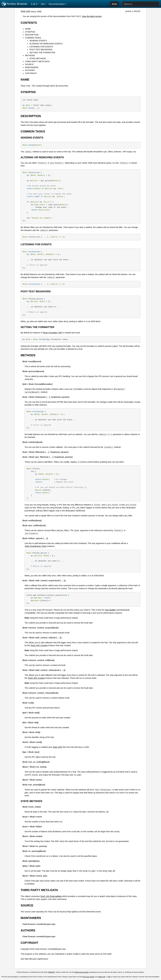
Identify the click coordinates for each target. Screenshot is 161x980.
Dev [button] (43, 4)
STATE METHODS (38, 58)
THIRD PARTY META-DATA (37, 61)
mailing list (102, 977)
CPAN (39, 11)
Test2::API (57, 747)
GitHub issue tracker (82, 972)
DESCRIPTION (32, 35)
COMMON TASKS (33, 38)
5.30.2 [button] (34, 4)
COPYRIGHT (31, 73)
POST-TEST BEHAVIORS (41, 50)
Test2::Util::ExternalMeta (51, 896)
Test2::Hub (25, 11)
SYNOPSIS (30, 32)
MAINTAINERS (32, 67)
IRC (109, 977)
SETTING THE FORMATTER (42, 53)
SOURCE (29, 64)
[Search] (141, 4)
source (34, 11)
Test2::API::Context (39, 645)
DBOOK (51, 972)
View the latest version (92, 16)
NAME (28, 29)
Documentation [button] (57, 4)
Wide (114, 4)
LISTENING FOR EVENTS (41, 47)
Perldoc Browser (15, 4)
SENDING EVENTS (38, 41)
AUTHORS (30, 70)
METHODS (30, 55)
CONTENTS (29, 23)
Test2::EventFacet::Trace (36, 546)
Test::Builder (110, 610)
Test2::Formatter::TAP (52, 333)
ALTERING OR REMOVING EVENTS (46, 44)
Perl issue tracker (88, 977)
